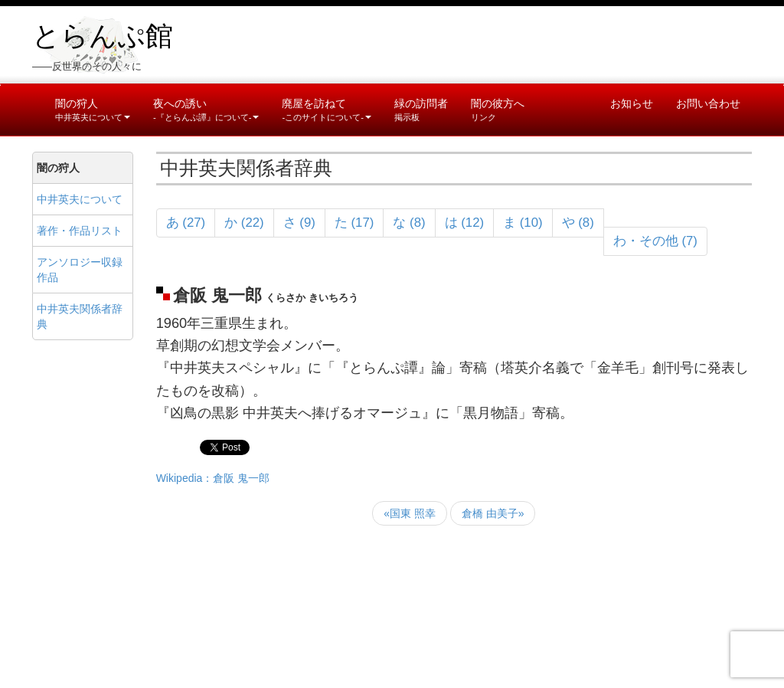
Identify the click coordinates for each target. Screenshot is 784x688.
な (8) (409, 223)
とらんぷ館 (103, 36)
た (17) (354, 223)
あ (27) (186, 223)
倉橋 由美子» (493, 513)
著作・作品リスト (80, 231)
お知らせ (632, 103)
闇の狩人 (93, 110)
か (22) (244, 223)
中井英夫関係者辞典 (80, 316)
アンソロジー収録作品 (80, 270)
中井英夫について (80, 199)
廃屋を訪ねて (326, 110)
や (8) (578, 223)
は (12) (465, 223)
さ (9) (299, 223)
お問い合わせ (708, 103)
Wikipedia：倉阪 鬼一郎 (213, 478)
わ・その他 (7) (655, 241)
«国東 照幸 (410, 513)
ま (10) (523, 223)
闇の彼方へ (498, 110)
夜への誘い (206, 110)
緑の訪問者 (421, 110)
